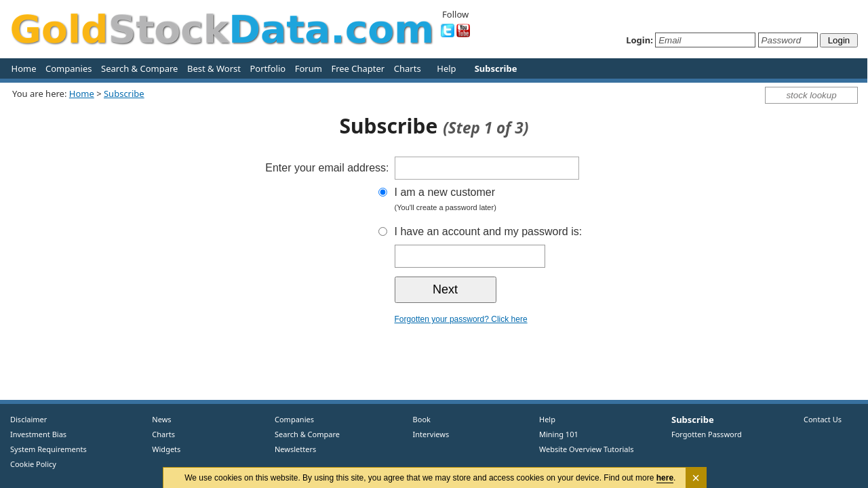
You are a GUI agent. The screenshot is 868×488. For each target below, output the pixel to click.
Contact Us (823, 419)
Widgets (161, 449)
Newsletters (295, 449)
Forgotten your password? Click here (461, 319)
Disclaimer (28, 419)
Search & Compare (139, 68)
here (665, 478)
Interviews (428, 434)
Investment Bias (38, 434)
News (157, 419)
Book (419, 419)
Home (24, 68)
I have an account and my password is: (489, 231)
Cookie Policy (33, 464)
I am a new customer (513, 201)
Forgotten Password (707, 434)
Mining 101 (559, 434)
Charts (408, 68)
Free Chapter (358, 68)
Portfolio (268, 68)
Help (446, 68)
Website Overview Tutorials (587, 449)
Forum (309, 68)
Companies (68, 68)
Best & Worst (214, 68)
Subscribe (124, 94)
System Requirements (48, 449)
